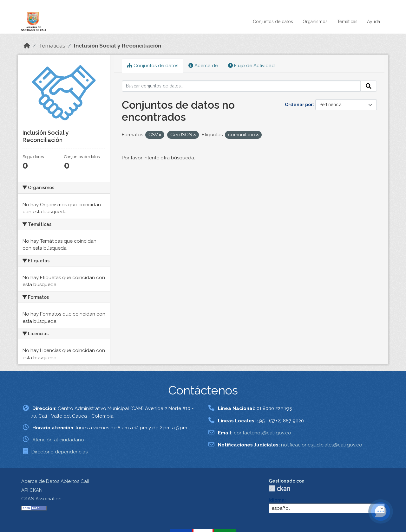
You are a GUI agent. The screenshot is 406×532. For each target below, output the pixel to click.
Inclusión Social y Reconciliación (118, 46)
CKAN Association (41, 499)
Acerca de (203, 66)
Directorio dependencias (59, 452)
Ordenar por (299, 105)
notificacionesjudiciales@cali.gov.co (322, 445)
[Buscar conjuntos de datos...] (241, 86)
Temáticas (347, 22)
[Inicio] (27, 46)
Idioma (277, 500)
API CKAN (32, 490)
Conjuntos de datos (273, 22)
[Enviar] (369, 86)
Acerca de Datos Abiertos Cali (55, 481)
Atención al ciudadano (58, 440)
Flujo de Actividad (251, 66)
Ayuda (373, 22)
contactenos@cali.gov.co (262, 433)
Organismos (315, 22)
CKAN (279, 488)
